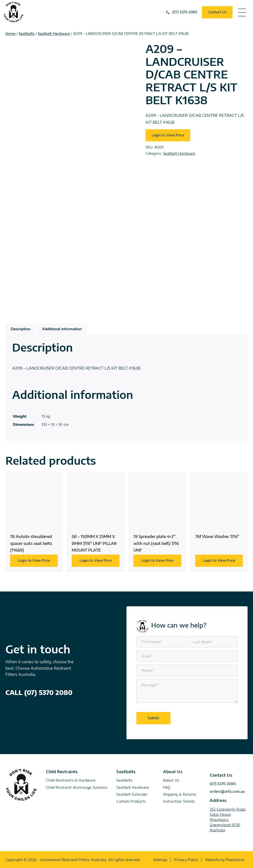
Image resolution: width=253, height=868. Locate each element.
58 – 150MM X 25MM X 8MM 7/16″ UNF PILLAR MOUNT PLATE (96, 522)
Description (21, 329)
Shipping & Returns (180, 794)
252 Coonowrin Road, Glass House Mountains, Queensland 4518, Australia (228, 820)
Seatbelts (27, 34)
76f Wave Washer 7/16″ (219, 522)
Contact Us (217, 12)
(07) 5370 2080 (185, 12)
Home (11, 34)
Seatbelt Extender (132, 794)
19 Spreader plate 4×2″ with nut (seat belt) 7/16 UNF (157, 522)
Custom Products (131, 801)
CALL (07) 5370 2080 (39, 692)
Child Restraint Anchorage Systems (77, 787)
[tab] (21, 329)
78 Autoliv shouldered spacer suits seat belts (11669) (34, 522)
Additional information (62, 329)
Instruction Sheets (179, 801)
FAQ (167, 787)
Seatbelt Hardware (54, 34)
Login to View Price (168, 135)
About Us (171, 780)
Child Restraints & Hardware (71, 780)
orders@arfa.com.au (227, 791)
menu (242, 12)
